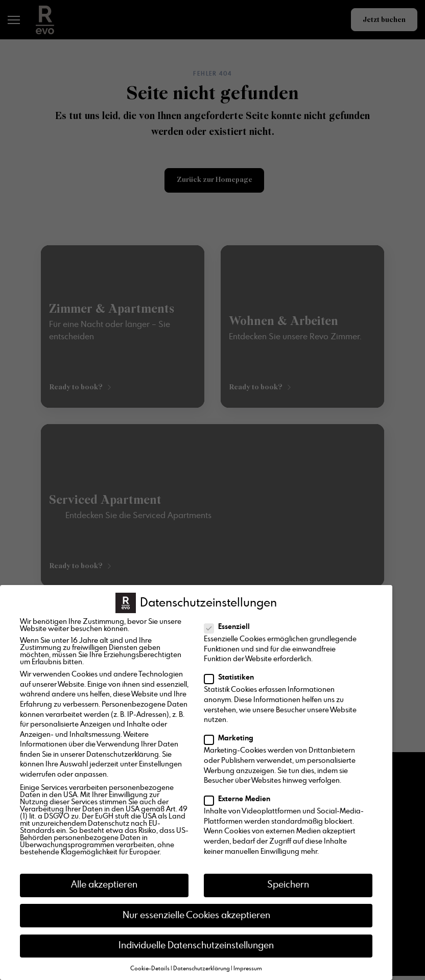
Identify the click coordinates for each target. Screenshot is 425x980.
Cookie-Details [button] (150, 969)
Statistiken (232, 678)
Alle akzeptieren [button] (104, 885)
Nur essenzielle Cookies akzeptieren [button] (196, 916)
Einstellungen (160, 764)
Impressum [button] (248, 969)
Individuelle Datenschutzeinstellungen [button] (196, 946)
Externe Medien (240, 799)
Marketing (232, 738)
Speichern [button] (288, 885)
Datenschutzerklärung (123, 755)
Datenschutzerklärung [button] (202, 969)
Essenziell (230, 627)
